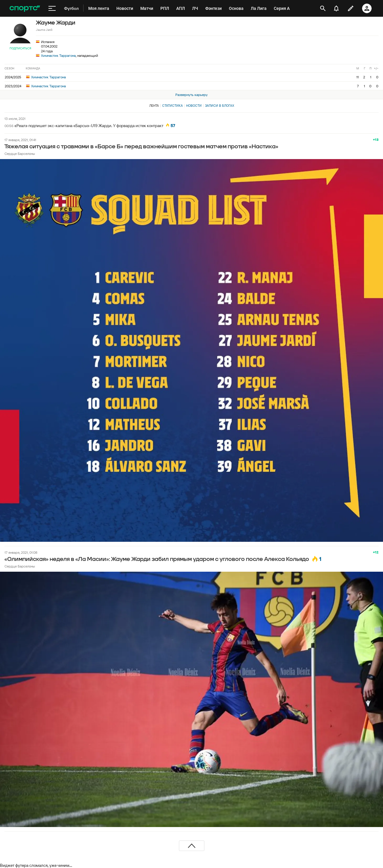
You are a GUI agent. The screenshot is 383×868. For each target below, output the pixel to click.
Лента (154, 106)
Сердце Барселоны (20, 154)
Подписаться (20, 48)
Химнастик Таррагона (58, 55)
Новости (194, 106)
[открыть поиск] (323, 8)
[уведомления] (336, 8)
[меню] (52, 8)
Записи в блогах (219, 106)
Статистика (172, 106)
